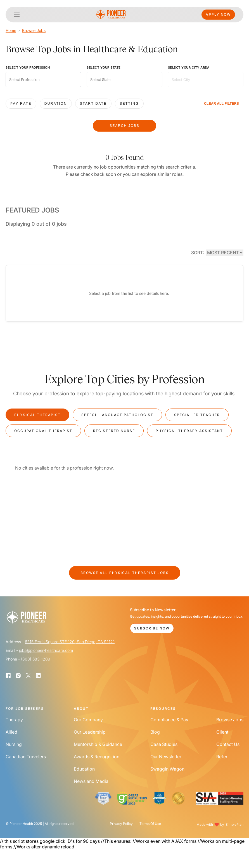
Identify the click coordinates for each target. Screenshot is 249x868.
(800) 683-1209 (35, 659)
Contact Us (228, 744)
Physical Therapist (37, 415)
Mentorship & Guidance (98, 744)
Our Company (88, 720)
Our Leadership (90, 732)
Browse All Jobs (125, 573)
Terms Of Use (150, 824)
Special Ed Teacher (197, 415)
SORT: (197, 253)
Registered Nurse (114, 431)
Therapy (14, 720)
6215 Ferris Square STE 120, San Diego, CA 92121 (70, 642)
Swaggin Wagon (167, 769)
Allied (11, 732)
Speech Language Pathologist (117, 415)
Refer (222, 757)
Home (11, 30)
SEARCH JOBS (124, 126)
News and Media (91, 781)
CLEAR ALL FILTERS (221, 104)
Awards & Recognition (97, 757)
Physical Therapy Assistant (189, 431)
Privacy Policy (121, 824)
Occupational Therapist (43, 431)
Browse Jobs (34, 30)
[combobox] (43, 80)
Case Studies (164, 744)
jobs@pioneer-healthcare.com (46, 650)
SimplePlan (234, 824)
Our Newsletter (166, 757)
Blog (155, 732)
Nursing (14, 744)
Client (222, 732)
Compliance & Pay (169, 720)
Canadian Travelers (26, 757)
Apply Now (218, 14)
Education (84, 769)
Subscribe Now (152, 628)
